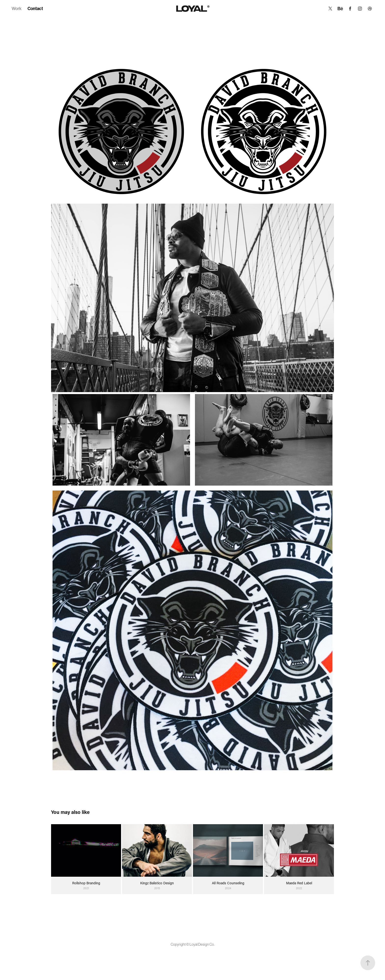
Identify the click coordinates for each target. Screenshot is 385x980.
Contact (35, 9)
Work (17, 9)
